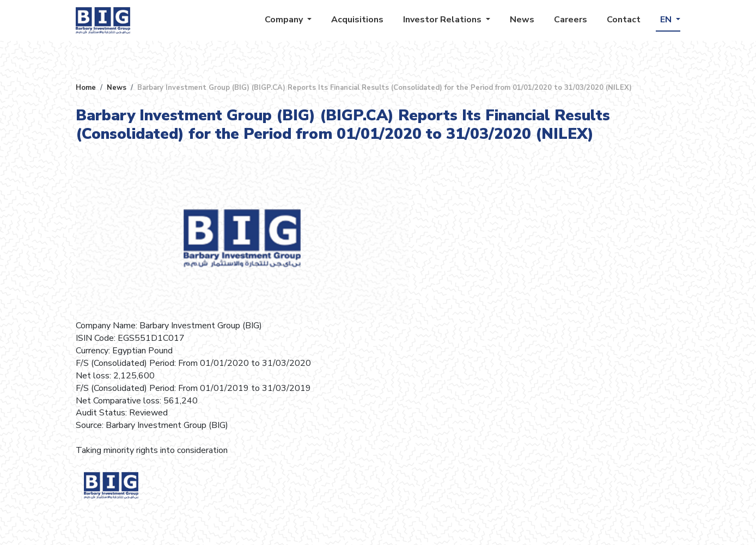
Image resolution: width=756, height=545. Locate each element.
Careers (571, 20)
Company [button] (285, 20)
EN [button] (667, 20)
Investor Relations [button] (443, 20)
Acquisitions (357, 20)
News (522, 20)
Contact (624, 20)
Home (86, 88)
